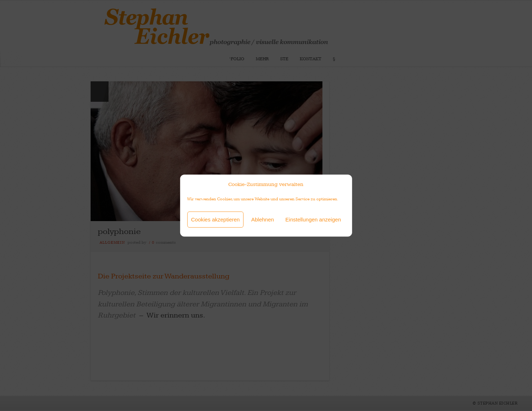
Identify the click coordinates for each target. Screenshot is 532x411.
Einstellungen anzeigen (313, 219)
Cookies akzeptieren (215, 219)
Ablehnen (262, 219)
